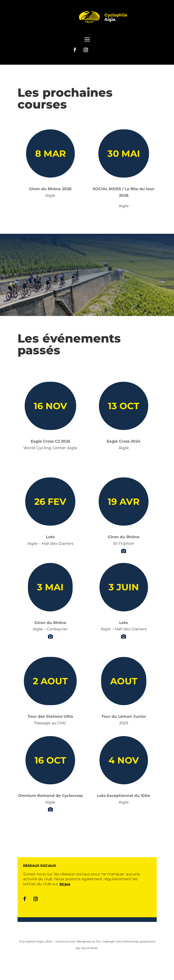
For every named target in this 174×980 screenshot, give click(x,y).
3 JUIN (124, 587)
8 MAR (50, 153)
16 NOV (50, 406)
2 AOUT (50, 681)
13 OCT (124, 406)
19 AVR (124, 502)
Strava (65, 884)
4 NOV (124, 760)
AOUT (124, 681)
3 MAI (50, 587)
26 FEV (50, 502)
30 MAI (124, 153)
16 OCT (50, 760)
